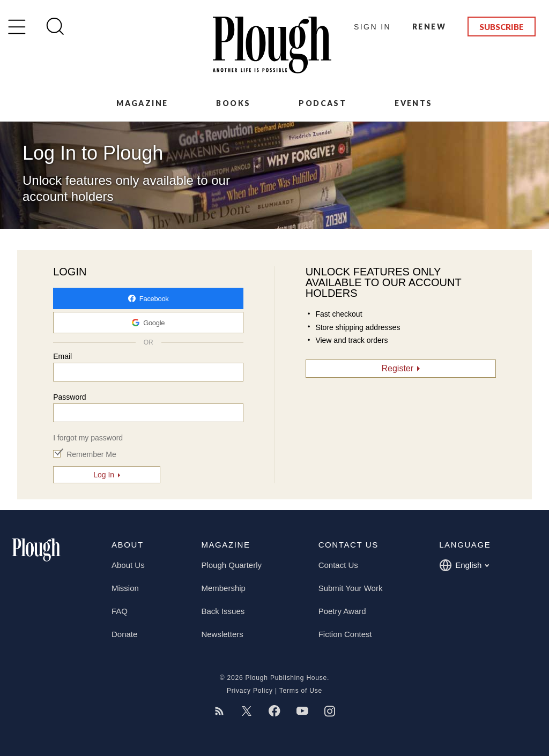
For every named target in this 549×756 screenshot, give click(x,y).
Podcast (322, 103)
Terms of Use (301, 691)
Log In (104, 475)
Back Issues (223, 611)
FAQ (120, 611)
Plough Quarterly (231, 565)
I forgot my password (88, 438)
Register (398, 368)
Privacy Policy (250, 691)
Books (233, 103)
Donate (124, 634)
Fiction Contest (345, 634)
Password (69, 397)
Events (413, 103)
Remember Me (91, 454)
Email (62, 356)
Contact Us (338, 565)
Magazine (142, 103)
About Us (128, 565)
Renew (429, 27)
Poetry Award (342, 611)
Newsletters (222, 634)
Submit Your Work (351, 588)
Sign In (372, 27)
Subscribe (502, 27)
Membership (223, 588)
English (464, 565)
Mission (125, 588)
